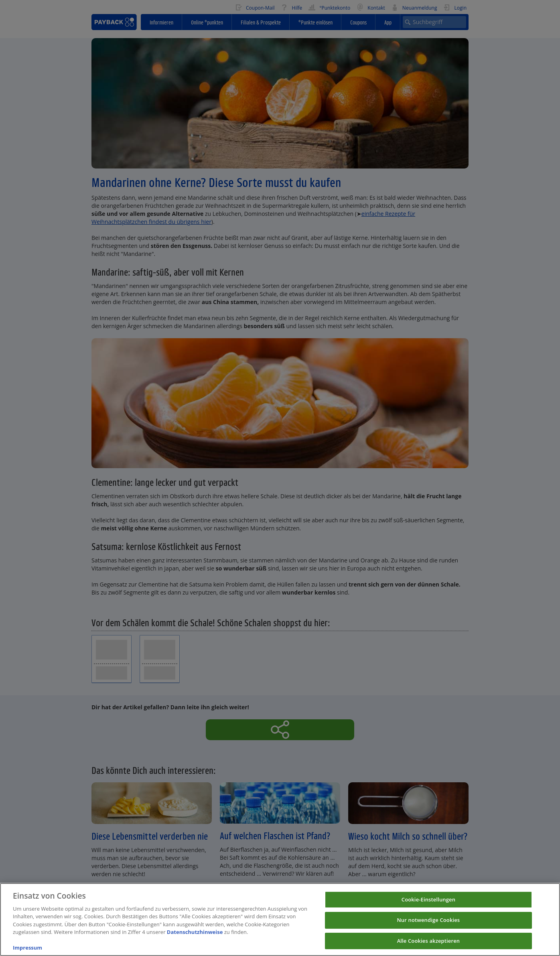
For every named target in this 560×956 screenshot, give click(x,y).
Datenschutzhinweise (195, 940)
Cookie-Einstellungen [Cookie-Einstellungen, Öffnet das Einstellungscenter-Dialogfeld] (428, 907)
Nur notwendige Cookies (429, 928)
